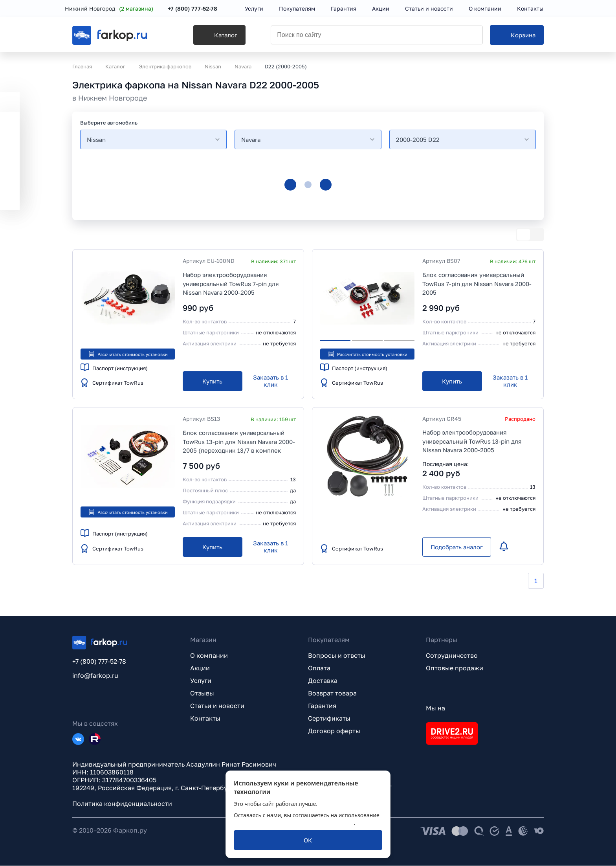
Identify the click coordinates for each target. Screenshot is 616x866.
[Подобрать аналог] (457, 547)
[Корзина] (517, 36)
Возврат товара (332, 694)
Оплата (319, 668)
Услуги (201, 681)
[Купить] (213, 382)
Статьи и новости (217, 706)
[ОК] (308, 840)
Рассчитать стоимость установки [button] (128, 354)
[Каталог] (208, 36)
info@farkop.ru (95, 676)
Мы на (435, 708)
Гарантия (322, 706)
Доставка (323, 681)
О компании (209, 656)
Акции (200, 668)
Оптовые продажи (455, 668)
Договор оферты (334, 731)
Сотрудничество (452, 656)
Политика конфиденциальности (122, 804)
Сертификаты (329, 719)
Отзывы (202, 694)
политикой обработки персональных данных (294, 823)
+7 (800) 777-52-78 (200, 9)
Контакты (205, 719)
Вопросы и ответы (337, 656)
